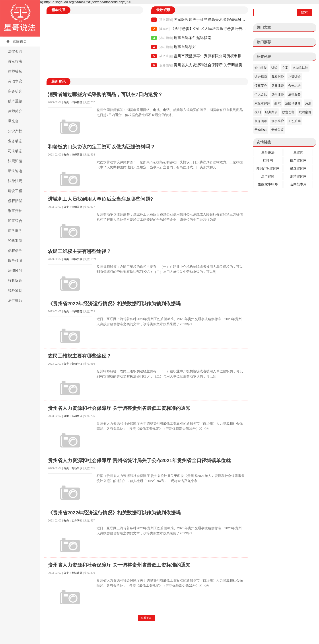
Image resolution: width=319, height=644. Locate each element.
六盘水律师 (262, 103)
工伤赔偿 (294, 121)
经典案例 (15, 241)
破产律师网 (298, 160)
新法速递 (15, 171)
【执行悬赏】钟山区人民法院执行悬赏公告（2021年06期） (200, 29)
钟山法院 (261, 68)
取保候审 (261, 121)
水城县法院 (300, 68)
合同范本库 (298, 184)
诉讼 (274, 68)
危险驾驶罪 (293, 103)
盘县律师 (278, 86)
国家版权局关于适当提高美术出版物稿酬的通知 (200, 20)
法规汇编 (15, 161)
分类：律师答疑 (73, 102)
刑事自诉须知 (174, 47)
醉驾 (278, 103)
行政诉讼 (15, 281)
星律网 (298, 152)
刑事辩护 (15, 211)
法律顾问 (15, 271)
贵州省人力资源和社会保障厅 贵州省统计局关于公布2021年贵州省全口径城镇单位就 (139, 460)
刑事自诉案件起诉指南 (181, 38)
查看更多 (146, 618)
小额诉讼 (294, 77)
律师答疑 (15, 71)
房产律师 (15, 301)
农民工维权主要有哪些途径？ (80, 251)
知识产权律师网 (268, 168)
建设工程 (15, 191)
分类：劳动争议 (73, 364)
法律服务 (294, 94)
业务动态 (15, 141)
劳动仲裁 (261, 130)
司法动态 (15, 151)
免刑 (308, 103)
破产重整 (15, 101)
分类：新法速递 (73, 573)
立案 (285, 68)
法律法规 (15, 181)
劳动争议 (15, 81)
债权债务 (15, 251)
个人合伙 (261, 94)
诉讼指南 (15, 61)
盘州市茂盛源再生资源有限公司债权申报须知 (200, 56)
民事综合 (15, 221)
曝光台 (13, 121)
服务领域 (15, 261)
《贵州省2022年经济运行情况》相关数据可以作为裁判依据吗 (114, 304)
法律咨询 (15, 51)
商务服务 (15, 231)
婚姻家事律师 (268, 184)
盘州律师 (278, 94)
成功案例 (305, 112)
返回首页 (16, 41)
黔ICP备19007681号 (185, 635)
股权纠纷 (278, 77)
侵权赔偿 (15, 201)
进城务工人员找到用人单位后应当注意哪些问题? (100, 199)
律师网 (268, 160)
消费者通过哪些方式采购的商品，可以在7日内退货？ (105, 94)
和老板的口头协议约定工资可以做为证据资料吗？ (101, 147)
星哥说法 (268, 152)
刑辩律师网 (298, 176)
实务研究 (15, 91)
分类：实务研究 (73, 521)
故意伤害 (288, 112)
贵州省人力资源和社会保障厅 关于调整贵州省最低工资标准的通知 (200, 65)
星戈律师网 (298, 168)
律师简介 (15, 111)
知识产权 (15, 131)
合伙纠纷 (294, 86)
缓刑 (258, 112)
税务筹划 (15, 291)
